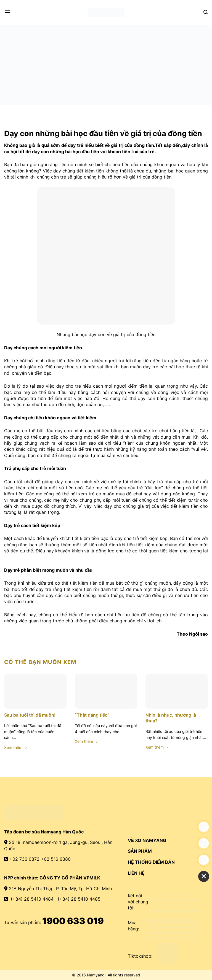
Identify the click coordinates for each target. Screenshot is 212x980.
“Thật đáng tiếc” (92, 715)
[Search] (206, 12)
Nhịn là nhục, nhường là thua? (171, 718)
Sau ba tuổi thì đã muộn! (30, 715)
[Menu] (7, 12)
